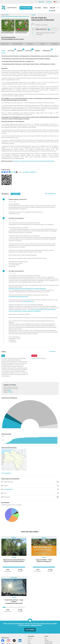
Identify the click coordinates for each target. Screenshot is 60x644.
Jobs (29, 640)
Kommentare (29, 50)
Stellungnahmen (47, 50)
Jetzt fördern (30, 630)
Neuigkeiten (20, 50)
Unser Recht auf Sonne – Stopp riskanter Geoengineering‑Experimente (14, 602)
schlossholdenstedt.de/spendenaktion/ (18, 297)
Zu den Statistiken (6, 473)
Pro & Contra (11, 50)
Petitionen (38, 8)
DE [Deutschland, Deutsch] (56, 2)
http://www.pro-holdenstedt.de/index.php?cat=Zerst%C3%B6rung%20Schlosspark (34, 161)
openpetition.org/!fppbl (30, 172)
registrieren (41, 2)
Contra (34, 356)
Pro (3, 356)
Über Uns (53, 8)
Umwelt (33, 15)
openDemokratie (49, 642)
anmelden (49, 2)
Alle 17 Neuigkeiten (50, 194)
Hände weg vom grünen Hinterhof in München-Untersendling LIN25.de (14, 561)
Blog (29, 642)
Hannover (44, 537)
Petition (3, 51)
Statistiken (37, 51)
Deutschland (14, 578)
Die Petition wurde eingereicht (16, 218)
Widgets (47, 640)
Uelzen (7, 15)
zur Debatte (52, 351)
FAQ (46, 639)
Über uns (30, 639)
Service (45, 8)
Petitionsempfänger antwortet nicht (17, 199)
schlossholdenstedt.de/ (28, 301)
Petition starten (26, 8)
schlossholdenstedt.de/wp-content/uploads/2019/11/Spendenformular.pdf (27, 289)
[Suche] (58, 8)
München (14, 537)
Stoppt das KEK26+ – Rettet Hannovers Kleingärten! (44, 561)
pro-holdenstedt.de (8, 489)
